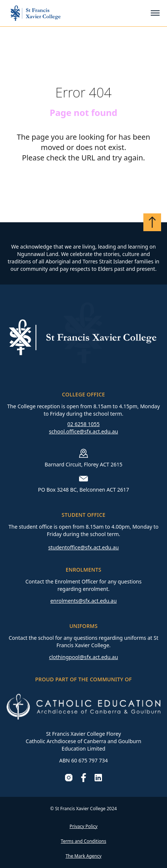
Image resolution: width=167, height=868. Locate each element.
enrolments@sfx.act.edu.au (83, 601)
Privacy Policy (83, 826)
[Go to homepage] (35, 13)
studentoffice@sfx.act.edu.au (83, 547)
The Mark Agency (83, 856)
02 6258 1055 (83, 424)
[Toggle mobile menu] (155, 13)
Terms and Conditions (84, 841)
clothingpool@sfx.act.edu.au (84, 657)
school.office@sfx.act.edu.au (84, 431)
